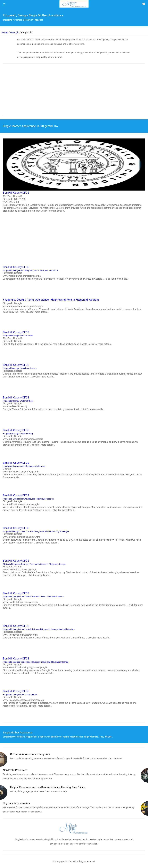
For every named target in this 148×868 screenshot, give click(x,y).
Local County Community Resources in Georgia (74, 470)
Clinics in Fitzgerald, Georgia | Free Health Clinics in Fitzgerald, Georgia (74, 568)
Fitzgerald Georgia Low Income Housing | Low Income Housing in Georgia (74, 535)
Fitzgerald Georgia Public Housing (74, 437)
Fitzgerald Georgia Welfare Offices (74, 403)
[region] (74, 91)
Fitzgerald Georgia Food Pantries (74, 338)
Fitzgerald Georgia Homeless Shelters (74, 370)
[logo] (74, 4)
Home (5, 32)
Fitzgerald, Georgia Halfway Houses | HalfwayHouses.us (74, 502)
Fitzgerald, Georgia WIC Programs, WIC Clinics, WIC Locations (74, 273)
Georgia (15, 32)
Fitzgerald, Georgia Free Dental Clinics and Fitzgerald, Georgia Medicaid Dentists (74, 631)
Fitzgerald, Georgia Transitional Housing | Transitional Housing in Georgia (74, 666)
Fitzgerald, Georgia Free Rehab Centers (74, 698)
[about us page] (144, 4)
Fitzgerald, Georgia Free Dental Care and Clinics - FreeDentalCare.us (74, 600)
